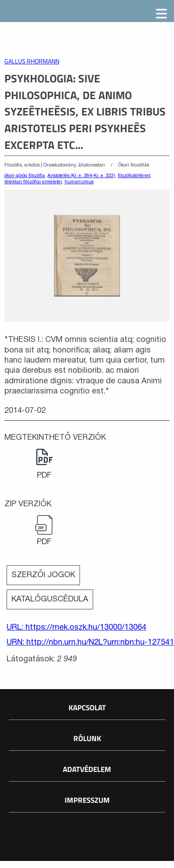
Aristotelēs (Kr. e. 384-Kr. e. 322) (81, 176)
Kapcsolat (87, 708)
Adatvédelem (87, 769)
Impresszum (87, 800)
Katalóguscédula (50, 599)
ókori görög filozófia (25, 176)
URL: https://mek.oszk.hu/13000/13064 (76, 628)
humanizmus (79, 182)
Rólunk (87, 738)
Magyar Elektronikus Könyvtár (69, 13)
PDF (44, 476)
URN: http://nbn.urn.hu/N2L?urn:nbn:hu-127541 (88, 643)
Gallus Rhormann (32, 61)
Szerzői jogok (43, 575)
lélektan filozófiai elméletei (33, 182)
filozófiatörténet (134, 176)
